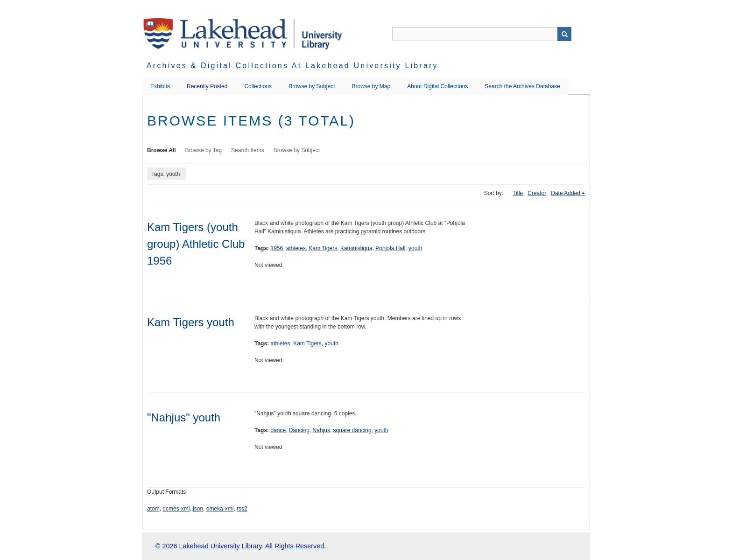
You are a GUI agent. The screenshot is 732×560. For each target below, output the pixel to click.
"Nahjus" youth (184, 417)
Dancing (299, 430)
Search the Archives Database (522, 86)
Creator (537, 193)
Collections (258, 86)
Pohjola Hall (390, 248)
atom (153, 509)
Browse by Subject (312, 86)
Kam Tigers (323, 248)
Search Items (248, 150)
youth (415, 248)
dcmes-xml (176, 509)
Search (564, 34)
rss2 (242, 509)
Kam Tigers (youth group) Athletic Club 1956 (196, 244)
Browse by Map (371, 86)
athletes (296, 248)
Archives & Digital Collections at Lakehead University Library (292, 66)
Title (518, 193)
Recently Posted (207, 86)
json (198, 509)
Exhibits (160, 86)
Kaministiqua (356, 248)
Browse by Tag (204, 150)
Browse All (162, 150)
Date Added (566, 193)
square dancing (352, 430)
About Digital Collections (437, 86)
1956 (277, 248)
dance (278, 430)
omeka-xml (220, 509)
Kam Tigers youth (191, 322)
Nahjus (321, 430)
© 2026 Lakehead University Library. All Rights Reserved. (241, 546)
